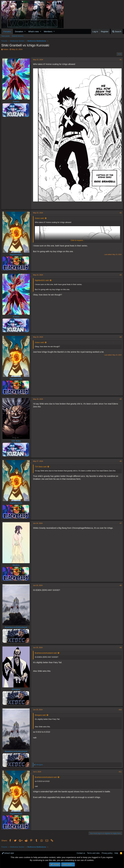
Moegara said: (41, 714)
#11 (120, 771)
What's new (34, 31)
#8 (120, 584)
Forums (7, 31)
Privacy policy (107, 852)
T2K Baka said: (41, 465)
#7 (120, 522)
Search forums (18, 36)
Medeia (16, 564)
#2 (120, 212)
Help (116, 852)
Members (48, 31)
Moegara (16, 688)
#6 (120, 460)
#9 (120, 646)
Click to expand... (77, 239)
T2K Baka (16, 440)
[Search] (117, 31)
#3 (120, 274)
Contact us (81, 852)
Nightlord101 (16, 253)
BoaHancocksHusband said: (46, 652)
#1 (120, 60)
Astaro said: (40, 217)
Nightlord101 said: (42, 279)
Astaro (6, 49)
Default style (8, 852)
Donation (19, 31)
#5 (120, 398)
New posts (6, 36)
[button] (25, 31)
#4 (120, 336)
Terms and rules (93, 852)
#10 (120, 708)
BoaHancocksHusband (16, 626)
